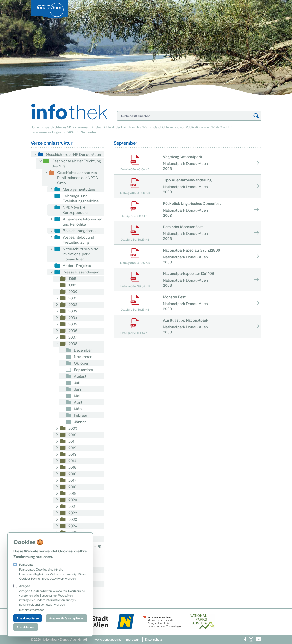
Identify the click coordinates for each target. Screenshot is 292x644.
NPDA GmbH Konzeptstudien (76, 210)
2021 (72, 506)
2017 (72, 480)
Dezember (83, 350)
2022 (73, 513)
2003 (73, 311)
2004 (73, 317)
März (78, 409)
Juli (77, 383)
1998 (72, 278)
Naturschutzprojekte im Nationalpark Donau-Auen (81, 254)
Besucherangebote (79, 231)
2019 (72, 493)
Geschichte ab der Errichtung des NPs (121, 127)
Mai (77, 396)
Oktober (81, 363)
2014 (72, 461)
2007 (73, 337)
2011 (72, 441)
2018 (72, 487)
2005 (73, 324)
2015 (72, 467)
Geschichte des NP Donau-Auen (67, 127)
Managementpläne (79, 189)
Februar (81, 415)
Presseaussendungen (47, 132)
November (83, 357)
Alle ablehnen (26, 627)
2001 (72, 298)
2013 (72, 454)
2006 (73, 330)
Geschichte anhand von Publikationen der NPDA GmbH (191, 127)
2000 (73, 291)
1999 (72, 285)
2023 (73, 519)
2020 (73, 500)
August (80, 376)
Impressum (133, 639)
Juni (77, 389)
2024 (73, 526)
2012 (72, 448)
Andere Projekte (77, 265)
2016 (72, 474)
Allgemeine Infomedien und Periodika (83, 221)
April (78, 402)
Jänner (80, 422)
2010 (72, 435)
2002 (73, 304)
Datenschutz (154, 639)
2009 (73, 428)
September (84, 370)
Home (35, 127)
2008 (71, 132)
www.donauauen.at (108, 639)
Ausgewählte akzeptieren (67, 618)
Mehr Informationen (32, 610)
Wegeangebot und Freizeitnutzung (78, 240)
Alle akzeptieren (28, 618)
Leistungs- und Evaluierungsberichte (81, 198)
